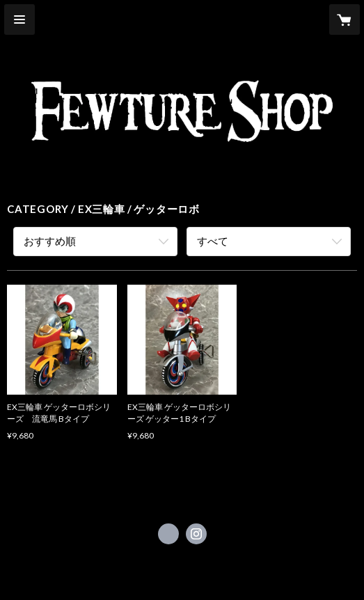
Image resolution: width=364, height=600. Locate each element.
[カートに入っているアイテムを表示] (345, 19)
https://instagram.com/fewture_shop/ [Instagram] (196, 534)
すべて (213, 241)
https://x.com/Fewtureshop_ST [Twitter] (168, 534)
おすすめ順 (50, 241)
